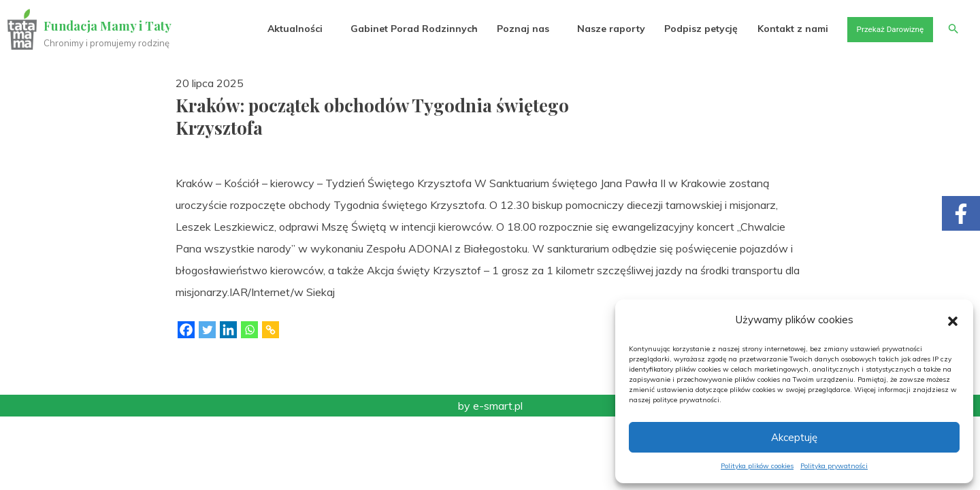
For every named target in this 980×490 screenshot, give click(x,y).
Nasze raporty (591, 29)
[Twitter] (207, 330)
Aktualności (273, 29)
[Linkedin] (228, 330)
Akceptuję (794, 437)
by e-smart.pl (490, 406)
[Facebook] (186, 330)
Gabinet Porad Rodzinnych (392, 29)
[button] (953, 320)
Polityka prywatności (834, 466)
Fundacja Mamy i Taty (110, 26)
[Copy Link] (271, 330)
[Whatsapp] (249, 330)
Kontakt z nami (774, 29)
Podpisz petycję (681, 29)
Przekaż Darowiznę (879, 29)
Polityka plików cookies (757, 466)
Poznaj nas (502, 29)
